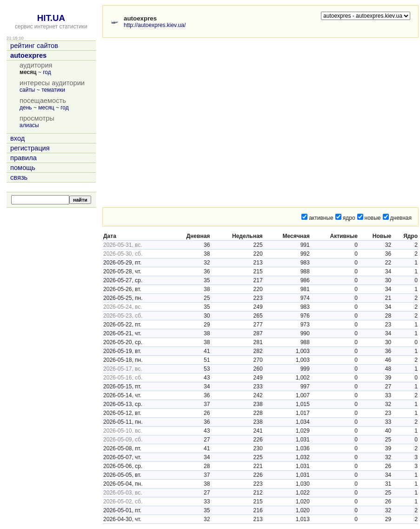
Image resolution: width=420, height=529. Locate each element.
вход (17, 138)
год (47, 72)
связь (19, 177)
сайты (27, 90)
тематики (53, 90)
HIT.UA (51, 18)
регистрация (30, 148)
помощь (23, 168)
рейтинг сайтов (34, 46)
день (26, 108)
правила (23, 158)
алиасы (29, 125)
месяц (46, 108)
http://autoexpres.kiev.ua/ (155, 25)
